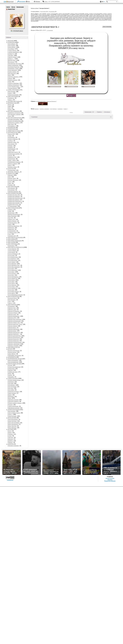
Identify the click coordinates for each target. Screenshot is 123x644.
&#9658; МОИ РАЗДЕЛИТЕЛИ (58, 16)
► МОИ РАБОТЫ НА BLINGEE (15, 237)
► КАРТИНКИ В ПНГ (12, 133)
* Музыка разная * (12, 352)
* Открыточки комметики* (14, 367)
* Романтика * (11, 229)
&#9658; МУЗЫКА (94, 15)
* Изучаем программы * (14, 119)
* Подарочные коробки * (14, 154)
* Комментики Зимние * (14, 200)
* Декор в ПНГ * (11, 134)
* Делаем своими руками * (14, 380)
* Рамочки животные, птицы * (15, 324)
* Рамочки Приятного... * (14, 334)
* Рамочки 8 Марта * (13, 313)
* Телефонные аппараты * (14, 162)
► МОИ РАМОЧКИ (11, 305)
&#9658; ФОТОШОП (63, 14)
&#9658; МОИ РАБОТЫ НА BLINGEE (78, 17)
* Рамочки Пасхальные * (14, 333)
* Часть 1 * (10, 303)
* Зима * (9, 106)
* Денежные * (11, 382)
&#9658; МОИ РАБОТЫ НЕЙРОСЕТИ (76, 16)
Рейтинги (38, 1)
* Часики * (10, 375)
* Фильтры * (10, 439)
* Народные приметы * (13, 401)
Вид (103, 2)
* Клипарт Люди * (12, 178)
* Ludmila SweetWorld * (13, 52)
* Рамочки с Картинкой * (14, 344)
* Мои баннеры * (12, 300)
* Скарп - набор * (12, 160)
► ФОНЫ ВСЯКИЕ (11, 418)
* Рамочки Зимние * (13, 326)
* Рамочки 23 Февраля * (14, 311)
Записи (8, 7)
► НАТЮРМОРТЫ (11, 357)
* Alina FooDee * (12, 46)
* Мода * (10, 398)
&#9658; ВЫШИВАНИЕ (68, 19)
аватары (37, 109)
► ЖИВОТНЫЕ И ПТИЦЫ (13, 131)
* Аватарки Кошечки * (13, 192)
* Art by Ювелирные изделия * (15, 295)
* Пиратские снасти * (13, 152)
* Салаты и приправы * (13, 83)
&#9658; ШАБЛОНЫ (52, 14)
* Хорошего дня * (12, 236)
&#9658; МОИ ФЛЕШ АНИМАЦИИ (46, 17)
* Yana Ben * (11, 55)
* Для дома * (11, 383)
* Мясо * (9, 75)
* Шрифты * (10, 441)
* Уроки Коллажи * (12, 416)
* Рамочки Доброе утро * (14, 323)
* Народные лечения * (13, 400)
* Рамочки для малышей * (14, 321)
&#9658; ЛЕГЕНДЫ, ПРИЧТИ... (76, 18)
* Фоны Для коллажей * (14, 423)
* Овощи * (10, 78)
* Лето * (9, 108)
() (93, 112)
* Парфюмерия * (12, 149)
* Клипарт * (10, 146)
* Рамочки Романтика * (13, 341)
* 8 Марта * (10, 210)
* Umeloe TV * (11, 54)
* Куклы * (10, 182)
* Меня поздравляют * (13, 360)
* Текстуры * (11, 437)
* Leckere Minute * (12, 51)
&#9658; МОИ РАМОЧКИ (41, 16)
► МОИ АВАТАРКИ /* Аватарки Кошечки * (46, 101)
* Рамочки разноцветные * (14, 336)
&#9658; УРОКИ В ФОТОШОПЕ (93, 14)
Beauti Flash (7, 9)
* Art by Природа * (12, 285)
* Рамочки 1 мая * (12, 310)
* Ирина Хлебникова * (13, 65)
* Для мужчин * (11, 190)
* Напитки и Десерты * (13, 77)
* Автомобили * (11, 137)
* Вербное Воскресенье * (14, 215)
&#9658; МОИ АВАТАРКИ (47, 18)
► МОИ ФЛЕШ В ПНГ (12, 347)
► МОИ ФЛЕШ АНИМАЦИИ (14, 241)
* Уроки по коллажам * (13, 95)
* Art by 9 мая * (11, 255)
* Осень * (10, 110)
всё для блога (53, 109)
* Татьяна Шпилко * (12, 88)
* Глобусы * (10, 141)
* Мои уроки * (11, 124)
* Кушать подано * (12, 72)
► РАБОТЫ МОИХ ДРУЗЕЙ (14, 364)
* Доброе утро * (11, 219)
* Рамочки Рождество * (13, 339)
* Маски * (10, 433)
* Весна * (10, 105)
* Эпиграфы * (11, 377)
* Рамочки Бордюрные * (14, 316)
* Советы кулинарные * (13, 85)
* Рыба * (10, 82)
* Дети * (9, 177)
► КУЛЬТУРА (10, 169)
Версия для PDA (110, 478)
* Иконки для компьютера (14, 121)
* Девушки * (10, 175)
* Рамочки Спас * (12, 308)
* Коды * (9, 116)
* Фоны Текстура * (12, 426)
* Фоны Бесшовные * (13, 419)
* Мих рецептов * (12, 73)
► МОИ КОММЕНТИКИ (13, 193)
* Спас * (9, 234)
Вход (29, 1)
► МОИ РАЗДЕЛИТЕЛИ (13, 296)
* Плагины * (10, 434)
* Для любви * (11, 390)
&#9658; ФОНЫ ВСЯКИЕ (76, 14)
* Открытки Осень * (12, 223)
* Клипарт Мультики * (13, 180)
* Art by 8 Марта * (12, 251)
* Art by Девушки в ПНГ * (14, 265)
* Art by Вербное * (12, 259)
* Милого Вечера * (12, 221)
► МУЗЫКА (9, 349)
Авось (46, 1)
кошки (65, 109)
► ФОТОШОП (10, 429)
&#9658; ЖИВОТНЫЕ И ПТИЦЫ (39, 19)
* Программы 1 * (12, 126)
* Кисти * (10, 431)
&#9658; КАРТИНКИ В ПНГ (103, 18)
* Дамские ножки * (12, 142)
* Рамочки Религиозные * (14, 337)
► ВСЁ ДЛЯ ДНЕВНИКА (13, 111)
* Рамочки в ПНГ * (12, 318)
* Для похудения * (12, 387)
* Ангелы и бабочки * (13, 139)
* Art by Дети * (11, 269)
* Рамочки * (10, 370)
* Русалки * (10, 185)
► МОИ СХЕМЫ (11, 239)
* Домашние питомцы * (13, 392)
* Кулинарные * (11, 306)
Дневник (107, 27)
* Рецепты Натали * (12, 80)
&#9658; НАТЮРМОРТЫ (82, 15)
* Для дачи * (11, 388)
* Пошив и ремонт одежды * (15, 403)
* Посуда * (10, 155)
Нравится (99, 112)
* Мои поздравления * (13, 362)
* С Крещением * (12, 231)
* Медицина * (11, 397)
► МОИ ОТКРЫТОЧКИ (12, 208)
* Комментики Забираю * (14, 196)
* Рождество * (11, 228)
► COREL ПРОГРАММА (13, 90)
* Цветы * (10, 165)
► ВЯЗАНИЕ (10, 41)
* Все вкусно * (11, 62)
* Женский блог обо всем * (14, 64)
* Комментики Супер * (13, 205)
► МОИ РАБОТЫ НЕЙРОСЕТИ (15, 247)
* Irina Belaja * (11, 49)
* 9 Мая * (10, 136)
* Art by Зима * (11, 272)
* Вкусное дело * (12, 60)
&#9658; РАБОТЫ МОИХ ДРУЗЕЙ (46, 15)
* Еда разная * (11, 144)
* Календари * (11, 246)
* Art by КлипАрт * (12, 274)
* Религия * (10, 405)
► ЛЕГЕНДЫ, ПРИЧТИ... (13, 172)
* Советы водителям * (13, 406)
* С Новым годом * (12, 233)
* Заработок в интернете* (14, 113)
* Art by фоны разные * (13, 292)
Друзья (13, 7)
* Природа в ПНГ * (12, 157)
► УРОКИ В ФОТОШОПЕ (13, 410)
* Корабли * (10, 147)
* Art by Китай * (11, 252)
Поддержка (101, 2)
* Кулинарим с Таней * (13, 69)
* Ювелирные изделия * (14, 408)
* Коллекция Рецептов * (14, 67)
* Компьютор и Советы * (14, 123)
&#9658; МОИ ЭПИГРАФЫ (96, 16)
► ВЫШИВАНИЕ (11, 128)
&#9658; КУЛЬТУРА (89, 18)
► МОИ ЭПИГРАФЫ (12, 244)
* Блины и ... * (11, 59)
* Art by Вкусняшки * (13, 260)
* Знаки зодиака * (12, 393)
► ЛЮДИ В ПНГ (11, 174)
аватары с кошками (44, 109)
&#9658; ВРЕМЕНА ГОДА (37, 20)
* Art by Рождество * (13, 288)
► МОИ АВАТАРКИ (12, 187)
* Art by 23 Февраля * (13, 254)
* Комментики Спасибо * (14, 203)
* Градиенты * (11, 98)
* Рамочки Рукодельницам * (15, 342)
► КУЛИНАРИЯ (11, 42)
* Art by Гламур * (12, 262)
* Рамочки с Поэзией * (13, 346)
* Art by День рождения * (14, 267)
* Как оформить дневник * (14, 114)
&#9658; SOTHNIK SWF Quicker (53, 20)
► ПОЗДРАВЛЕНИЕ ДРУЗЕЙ (14, 359)
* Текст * (10, 301)
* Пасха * (10, 151)
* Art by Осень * (12, 280)
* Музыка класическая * (14, 351)
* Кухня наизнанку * (12, 70)
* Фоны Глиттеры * (12, 421)
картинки (60, 109)
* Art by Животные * (12, 270)
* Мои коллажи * (12, 92)
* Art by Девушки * (12, 264)
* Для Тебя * (11, 218)
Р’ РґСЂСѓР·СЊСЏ (18, 31)
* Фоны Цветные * (12, 428)
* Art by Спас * (11, 290)
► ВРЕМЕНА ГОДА (12, 103)
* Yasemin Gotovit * (12, 57)
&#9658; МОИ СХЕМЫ (61, 17)
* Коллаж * (10, 365)
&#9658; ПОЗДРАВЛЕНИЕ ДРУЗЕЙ (65, 15)
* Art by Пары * (11, 282)
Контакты (110, 480)
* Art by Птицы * (11, 287)
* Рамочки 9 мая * (12, 315)
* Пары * (10, 183)
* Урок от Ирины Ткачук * (14, 413)
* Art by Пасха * (11, 283)
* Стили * (10, 436)
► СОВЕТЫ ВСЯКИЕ (12, 378)
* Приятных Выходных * (14, 226)
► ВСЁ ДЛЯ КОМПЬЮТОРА (14, 118)
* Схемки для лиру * (13, 372)
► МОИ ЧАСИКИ (11, 242)
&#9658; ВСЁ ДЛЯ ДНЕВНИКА (102, 19)
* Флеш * (10, 374)
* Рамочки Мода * (12, 328)
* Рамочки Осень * (12, 331)
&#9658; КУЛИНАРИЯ (99, 20)
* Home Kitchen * (12, 47)
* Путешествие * (12, 170)
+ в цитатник (50, 30)
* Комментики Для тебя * (14, 195)
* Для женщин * (11, 188)
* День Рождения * (12, 216)
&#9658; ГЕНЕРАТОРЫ (54, 19)
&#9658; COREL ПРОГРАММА (84, 20)
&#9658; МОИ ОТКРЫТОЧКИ (96, 17)
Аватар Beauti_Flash (16, 21)
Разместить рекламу (110, 481)
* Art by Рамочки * (12, 249)
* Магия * (10, 395)
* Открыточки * (11, 369)
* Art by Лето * (11, 275)
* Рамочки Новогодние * (14, 329)
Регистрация (22, 1)
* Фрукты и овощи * (12, 164)
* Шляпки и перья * (12, 167)
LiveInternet (9, 2)
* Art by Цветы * (11, 293)
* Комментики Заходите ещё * (15, 198)
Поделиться (107, 112)
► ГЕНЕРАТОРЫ (11, 129)
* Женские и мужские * (13, 446)
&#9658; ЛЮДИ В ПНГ (61, 18)
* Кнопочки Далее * (12, 298)
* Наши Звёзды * (12, 354)
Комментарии (20, 7)
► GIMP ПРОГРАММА (12, 96)
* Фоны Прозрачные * (13, 424)
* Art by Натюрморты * (13, 277)
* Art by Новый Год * (13, 278)
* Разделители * (12, 159)
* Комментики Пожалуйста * (15, 201)
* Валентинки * (11, 213)
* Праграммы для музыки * (14, 356)
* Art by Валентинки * (13, 257)
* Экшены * (10, 442)
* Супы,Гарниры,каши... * (14, 87)
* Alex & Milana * (12, 44)
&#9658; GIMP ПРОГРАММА (69, 20)
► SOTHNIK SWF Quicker (13, 101)
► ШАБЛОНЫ (10, 444)
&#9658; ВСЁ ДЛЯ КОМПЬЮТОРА (84, 19)
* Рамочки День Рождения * (15, 319)
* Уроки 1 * (10, 93)
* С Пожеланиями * (12, 206)
